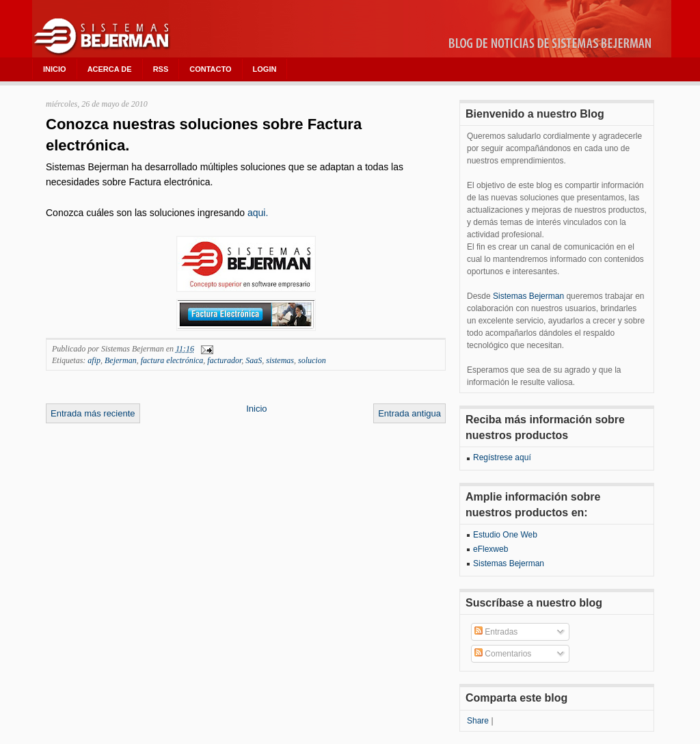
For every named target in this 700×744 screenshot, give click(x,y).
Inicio (256, 409)
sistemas (280, 360)
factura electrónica (172, 360)
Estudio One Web (505, 535)
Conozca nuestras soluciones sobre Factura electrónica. (204, 135)
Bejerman (121, 360)
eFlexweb (490, 549)
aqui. (258, 213)
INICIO (55, 69)
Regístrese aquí (502, 457)
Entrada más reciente (93, 413)
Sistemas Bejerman (528, 296)
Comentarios (503, 654)
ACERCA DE (110, 69)
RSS (161, 69)
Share (478, 721)
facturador (224, 360)
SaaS (254, 360)
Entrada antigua (409, 413)
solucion (312, 360)
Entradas (496, 632)
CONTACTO (210, 69)
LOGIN (265, 69)
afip (94, 360)
